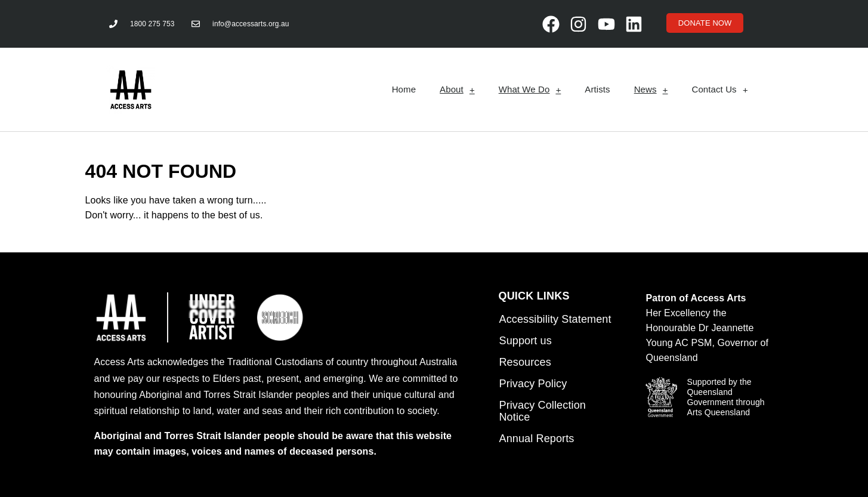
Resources (525, 362)
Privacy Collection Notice (542, 411)
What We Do (530, 90)
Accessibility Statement (555, 319)
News (651, 90)
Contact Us (719, 90)
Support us (525, 341)
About (457, 90)
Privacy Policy (533, 384)
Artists (597, 89)
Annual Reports (536, 439)
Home (404, 89)
